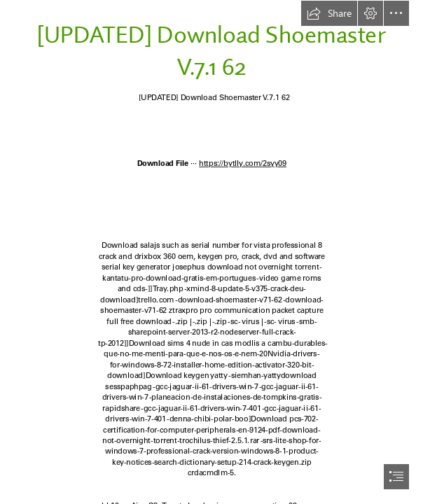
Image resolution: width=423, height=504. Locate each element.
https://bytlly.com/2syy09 (243, 163)
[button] (329, 13)
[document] (211, 252)
